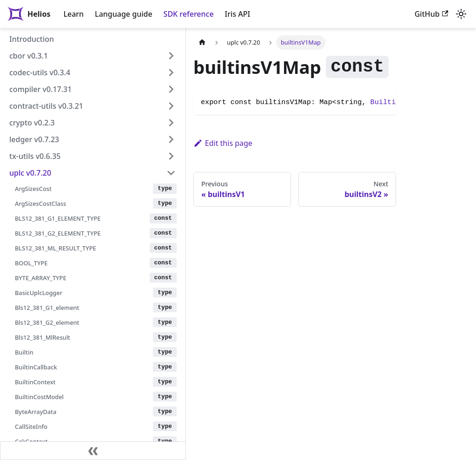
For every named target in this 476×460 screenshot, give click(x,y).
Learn (73, 14)
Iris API (238, 14)
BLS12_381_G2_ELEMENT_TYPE (58, 233)
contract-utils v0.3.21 (46, 106)
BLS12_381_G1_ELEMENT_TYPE (58, 218)
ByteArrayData (36, 412)
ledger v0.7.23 (34, 139)
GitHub (431, 14)
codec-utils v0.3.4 (40, 72)
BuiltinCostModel (39, 397)
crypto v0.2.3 (32, 123)
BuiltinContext (35, 382)
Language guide (123, 14)
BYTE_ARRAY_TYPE (41, 278)
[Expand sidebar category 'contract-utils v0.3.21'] (171, 106)
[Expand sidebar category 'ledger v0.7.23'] (171, 139)
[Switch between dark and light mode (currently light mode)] (461, 14)
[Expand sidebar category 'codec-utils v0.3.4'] (171, 72)
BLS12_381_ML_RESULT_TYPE (56, 248)
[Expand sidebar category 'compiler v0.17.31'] (171, 89)
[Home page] (202, 43)
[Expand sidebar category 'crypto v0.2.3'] (171, 123)
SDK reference (189, 14)
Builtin (24, 352)
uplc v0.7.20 (30, 173)
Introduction (32, 39)
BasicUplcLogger (39, 293)
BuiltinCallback (36, 367)
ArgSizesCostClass (40, 204)
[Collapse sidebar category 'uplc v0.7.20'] (171, 173)
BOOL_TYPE (31, 263)
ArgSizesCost (33, 189)
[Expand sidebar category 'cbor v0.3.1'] (171, 56)
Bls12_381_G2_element (47, 322)
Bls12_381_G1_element (47, 308)
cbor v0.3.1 (29, 56)
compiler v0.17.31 (40, 89)
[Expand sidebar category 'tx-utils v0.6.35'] (171, 156)
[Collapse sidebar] (93, 451)
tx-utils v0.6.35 (35, 156)
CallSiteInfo (31, 427)
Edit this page (223, 143)
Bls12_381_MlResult (43, 337)
